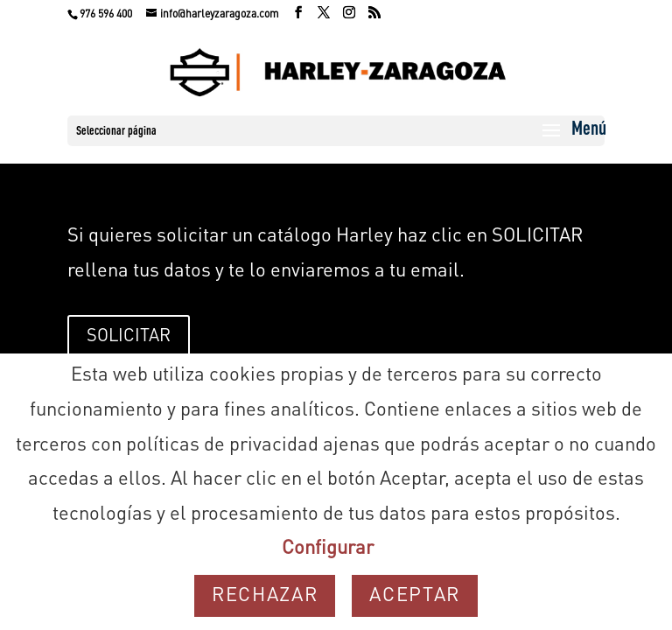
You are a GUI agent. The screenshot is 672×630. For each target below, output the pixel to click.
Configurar (328, 549)
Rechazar (265, 596)
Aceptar (415, 596)
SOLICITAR (129, 337)
